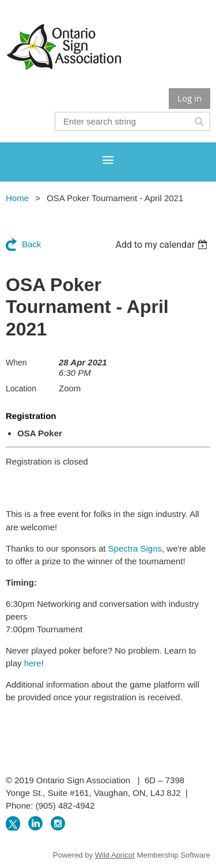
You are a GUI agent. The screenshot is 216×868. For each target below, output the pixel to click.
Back (31, 244)
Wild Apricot (115, 855)
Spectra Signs (135, 548)
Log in (190, 98)
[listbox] (163, 245)
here (33, 663)
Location (21, 388)
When (16, 363)
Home (17, 198)
